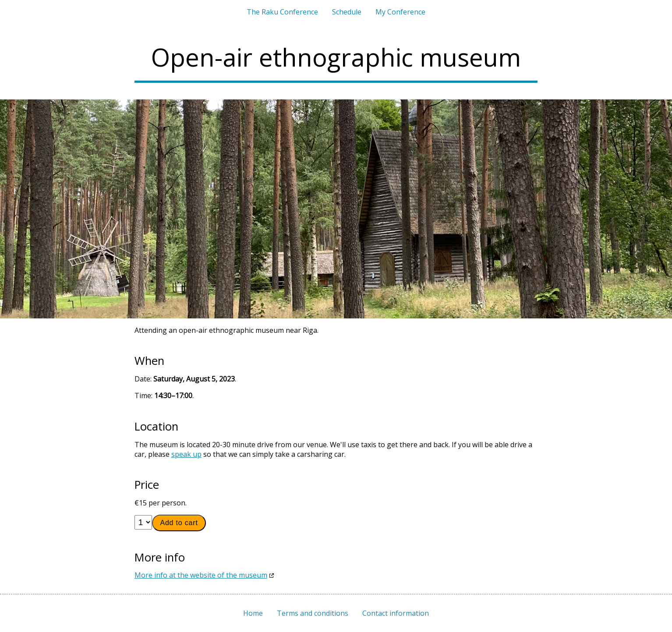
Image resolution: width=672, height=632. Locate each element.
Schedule (347, 12)
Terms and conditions (313, 613)
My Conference (400, 12)
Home (253, 613)
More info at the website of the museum (201, 575)
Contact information (396, 613)
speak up (186, 454)
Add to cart (179, 523)
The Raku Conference (282, 12)
